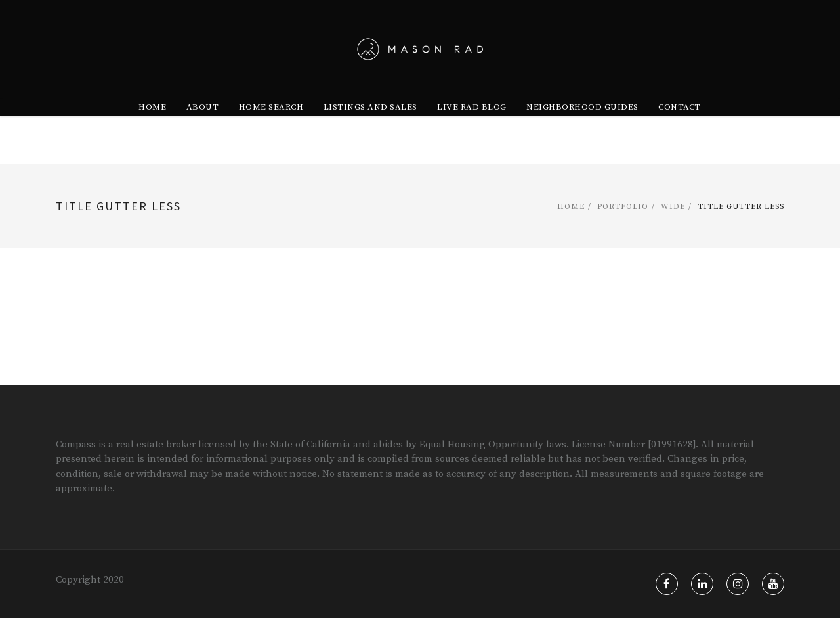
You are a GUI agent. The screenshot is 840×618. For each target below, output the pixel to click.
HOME (152, 132)
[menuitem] (152, 132)
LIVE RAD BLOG (472, 132)
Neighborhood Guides (582, 132)
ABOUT (203, 132)
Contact (680, 132)
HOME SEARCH (271, 132)
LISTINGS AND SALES (370, 132)
